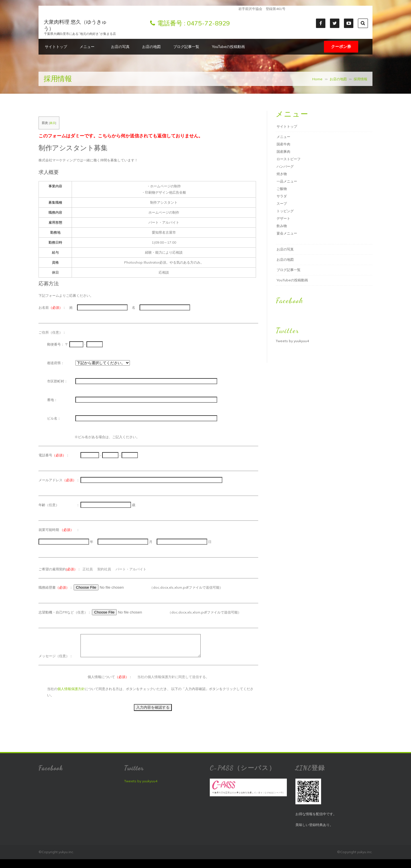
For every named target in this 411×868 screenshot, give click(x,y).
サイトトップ (56, 47)
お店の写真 (120, 47)
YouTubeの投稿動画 (228, 47)
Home (317, 79)
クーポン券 (341, 47)
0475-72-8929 (208, 23)
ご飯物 (282, 189)
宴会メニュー (287, 233)
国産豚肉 (283, 152)
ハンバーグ (285, 166)
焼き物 (282, 174)
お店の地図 (151, 47)
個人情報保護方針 (71, 693)
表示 (53, 123)
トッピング (285, 211)
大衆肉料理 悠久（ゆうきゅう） (75, 25)
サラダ (282, 196)
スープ (282, 204)
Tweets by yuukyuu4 (292, 341)
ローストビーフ (289, 159)
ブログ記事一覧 (186, 47)
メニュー (89, 47)
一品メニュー (287, 181)
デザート (283, 218)
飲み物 (282, 226)
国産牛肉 (283, 144)
